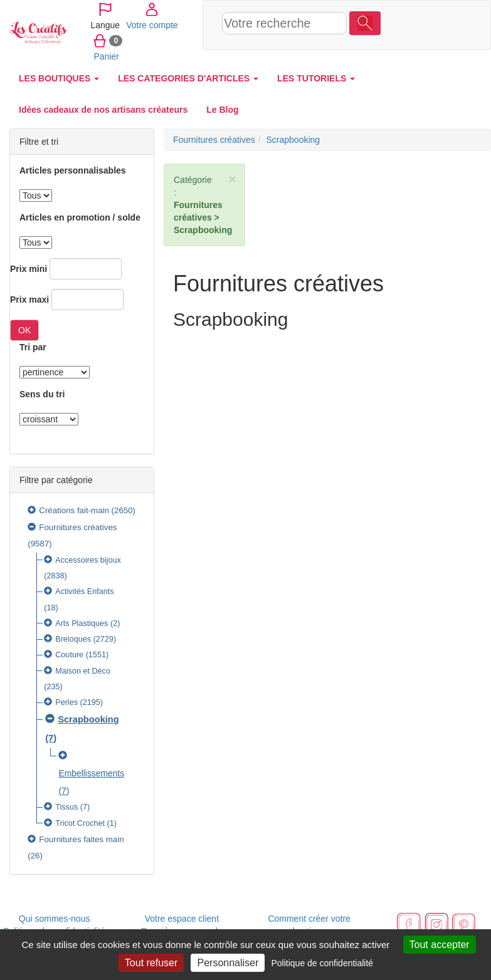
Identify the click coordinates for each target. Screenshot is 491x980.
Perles (66, 702)
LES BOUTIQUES (59, 78)
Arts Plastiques (82, 623)
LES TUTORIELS (316, 78)
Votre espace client (182, 919)
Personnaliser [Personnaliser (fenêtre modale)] (228, 963)
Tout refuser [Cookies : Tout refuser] (151, 963)
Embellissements (91, 773)
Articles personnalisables (73, 170)
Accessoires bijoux (88, 560)
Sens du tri (42, 394)
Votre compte (408, 24)
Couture (69, 655)
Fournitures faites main (81, 839)
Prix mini (29, 269)
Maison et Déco (83, 671)
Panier (398, 56)
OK (24, 330)
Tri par (33, 347)
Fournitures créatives (78, 527)
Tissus (66, 807)
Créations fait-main (74, 510)
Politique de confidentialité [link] (322, 963)
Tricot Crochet (80, 823)
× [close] (232, 179)
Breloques (73, 639)
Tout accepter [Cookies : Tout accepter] (440, 945)
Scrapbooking (88, 719)
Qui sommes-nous (55, 919)
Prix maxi (29, 300)
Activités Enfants (84, 592)
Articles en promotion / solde (80, 217)
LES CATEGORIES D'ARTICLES (188, 78)
